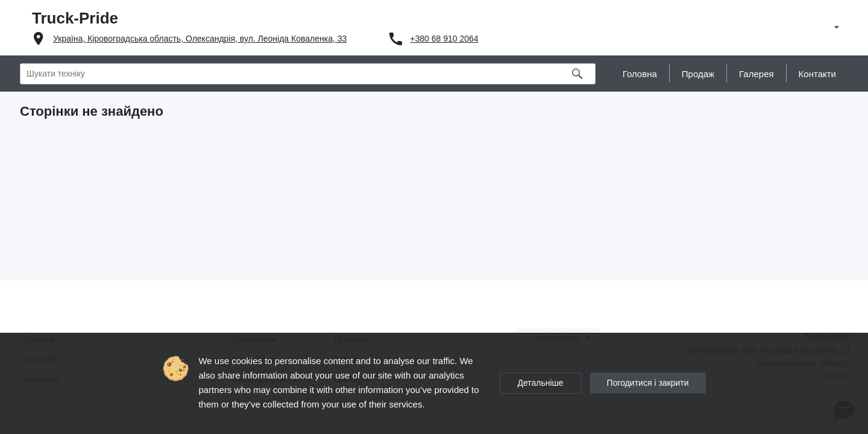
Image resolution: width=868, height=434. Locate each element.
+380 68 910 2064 (444, 39)
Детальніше (540, 383)
